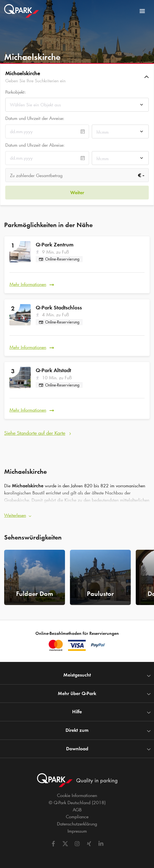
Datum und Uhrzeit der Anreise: (35, 118)
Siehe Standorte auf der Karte (35, 433)
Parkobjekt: (15, 92)
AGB (77, 810)
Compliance (77, 817)
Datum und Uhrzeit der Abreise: (35, 145)
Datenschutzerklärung (77, 824)
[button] (77, 77)
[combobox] (77, 106)
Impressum (77, 831)
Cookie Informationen (77, 795)
